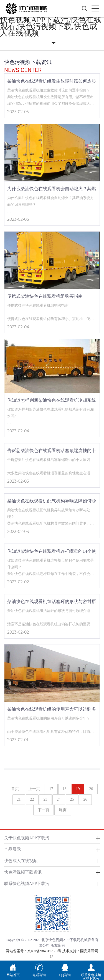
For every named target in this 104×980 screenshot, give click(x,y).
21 (19, 799)
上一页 (34, 789)
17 (51, 789)
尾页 (63, 810)
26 (85, 799)
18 (65, 789)
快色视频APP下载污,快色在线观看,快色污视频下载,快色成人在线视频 (51, 26)
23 (45, 799)
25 (72, 799)
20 (91, 789)
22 (32, 799)
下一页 (44, 810)
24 (59, 799)
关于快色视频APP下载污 (27, 838)
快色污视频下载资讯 (23, 872)
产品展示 (12, 849)
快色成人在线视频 (21, 861)
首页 (15, 789)
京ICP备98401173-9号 (44, 951)
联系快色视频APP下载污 (27, 883)
